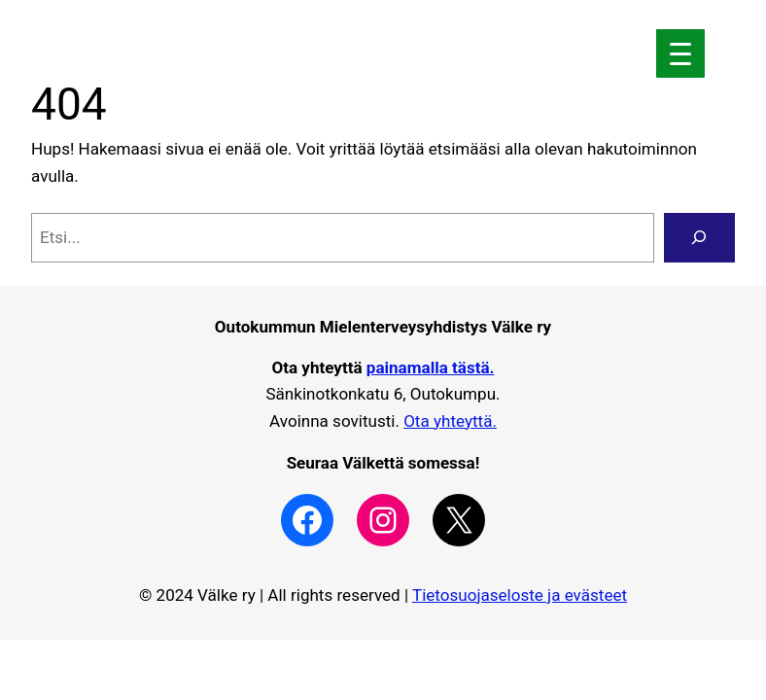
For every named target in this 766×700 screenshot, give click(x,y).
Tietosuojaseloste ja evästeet (520, 595)
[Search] (699, 238)
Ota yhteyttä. (450, 421)
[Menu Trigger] (680, 53)
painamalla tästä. (431, 367)
